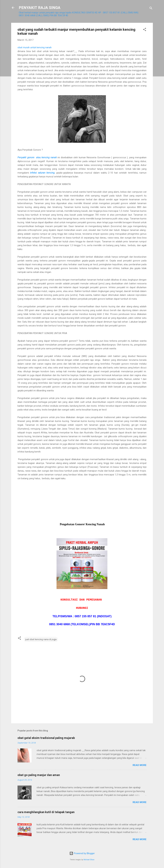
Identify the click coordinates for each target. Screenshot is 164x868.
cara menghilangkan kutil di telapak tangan (46, 812)
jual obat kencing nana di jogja (41, 639)
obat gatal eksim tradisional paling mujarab (46, 738)
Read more (140, 765)
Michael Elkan (89, 860)
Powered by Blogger (82, 853)
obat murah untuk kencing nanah (35, 47)
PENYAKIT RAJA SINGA (40, 8)
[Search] (151, 9)
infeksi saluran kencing (42, 173)
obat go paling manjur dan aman (39, 775)
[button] (145, 30)
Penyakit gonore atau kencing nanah (37, 157)
